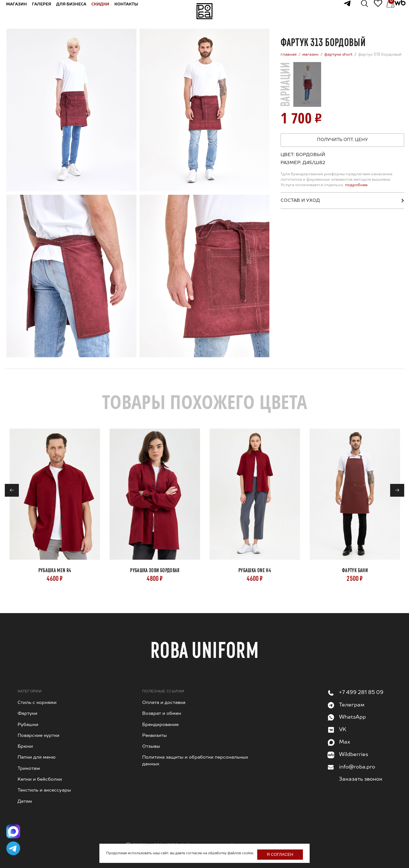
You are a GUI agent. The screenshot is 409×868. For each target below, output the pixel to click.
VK (343, 730)
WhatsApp (352, 717)
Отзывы (151, 746)
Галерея (46, 11)
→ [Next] (397, 491)
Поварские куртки (39, 736)
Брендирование (160, 725)
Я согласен (280, 854)
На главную (204, 11)
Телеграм (352, 705)
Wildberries (354, 755)
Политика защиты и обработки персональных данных (195, 761)
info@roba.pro (357, 767)
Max (345, 742)
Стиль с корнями (37, 703)
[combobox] (312, 163)
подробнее (356, 185)
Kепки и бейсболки (40, 779)
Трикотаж (29, 769)
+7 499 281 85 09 (361, 693)
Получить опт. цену (342, 140)
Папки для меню (37, 757)
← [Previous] (12, 491)
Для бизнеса (76, 11)
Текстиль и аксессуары (44, 790)
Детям (25, 801)
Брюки (25, 746)
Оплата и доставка (164, 703)
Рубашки (28, 725)
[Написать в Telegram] (14, 847)
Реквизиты (154, 736)
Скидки (105, 11)
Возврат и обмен (162, 714)
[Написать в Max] (14, 828)
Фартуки (27, 714)
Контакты (131, 11)
